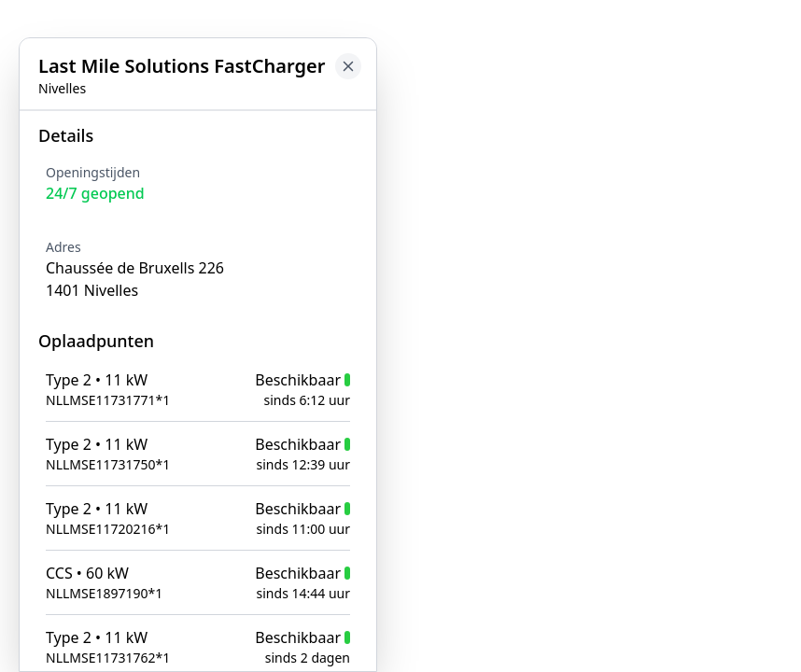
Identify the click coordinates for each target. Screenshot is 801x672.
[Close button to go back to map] (348, 66)
